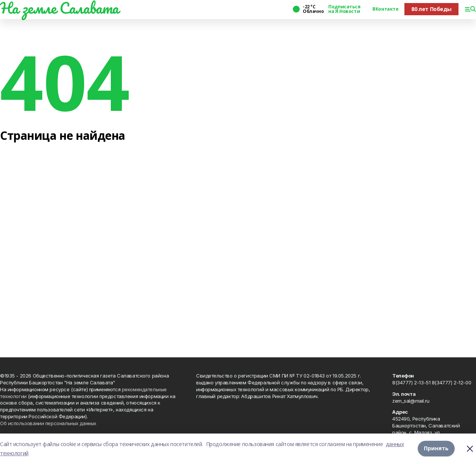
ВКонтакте (385, 9)
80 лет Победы (431, 9)
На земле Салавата (59, 8)
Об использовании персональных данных (48, 423)
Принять (436, 449)
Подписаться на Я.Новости (344, 9)
